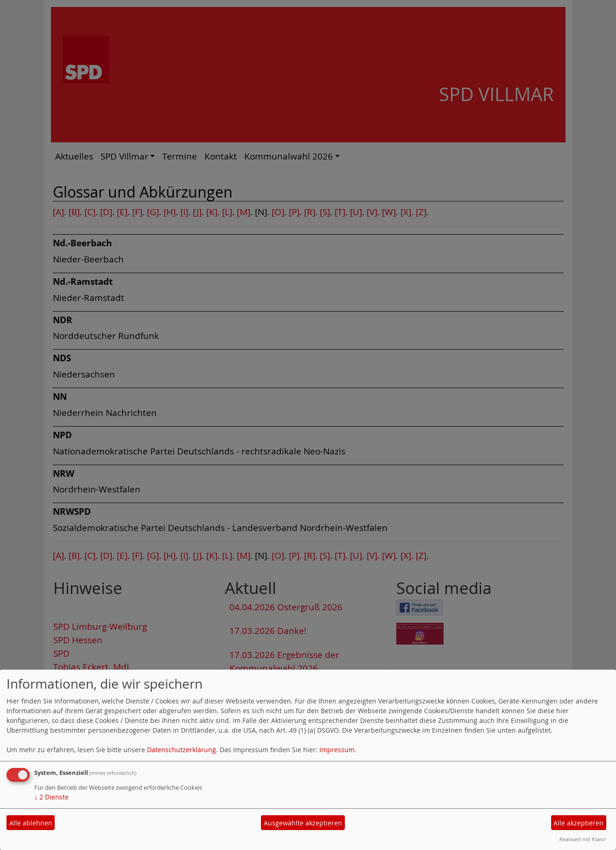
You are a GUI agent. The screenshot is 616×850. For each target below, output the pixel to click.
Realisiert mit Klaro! (583, 839)
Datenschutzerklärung (181, 750)
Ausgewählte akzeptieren (303, 823)
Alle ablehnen (31, 823)
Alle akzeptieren (578, 823)
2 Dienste (51, 797)
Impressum (337, 750)
